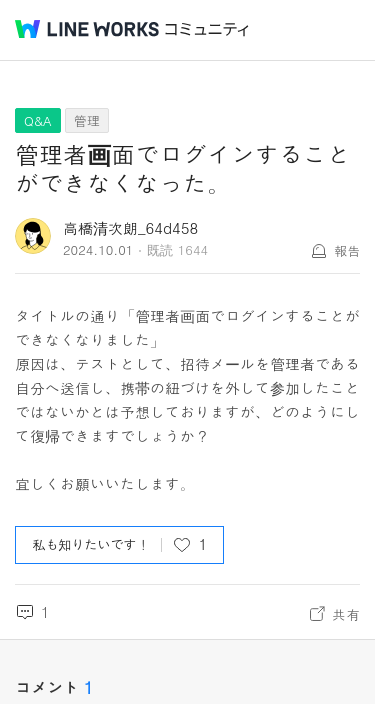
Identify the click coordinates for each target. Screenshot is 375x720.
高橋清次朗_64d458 (130, 227)
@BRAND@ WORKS (87, 29)
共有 (346, 614)
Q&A (38, 120)
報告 (347, 250)
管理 (87, 120)
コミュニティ (207, 29)
